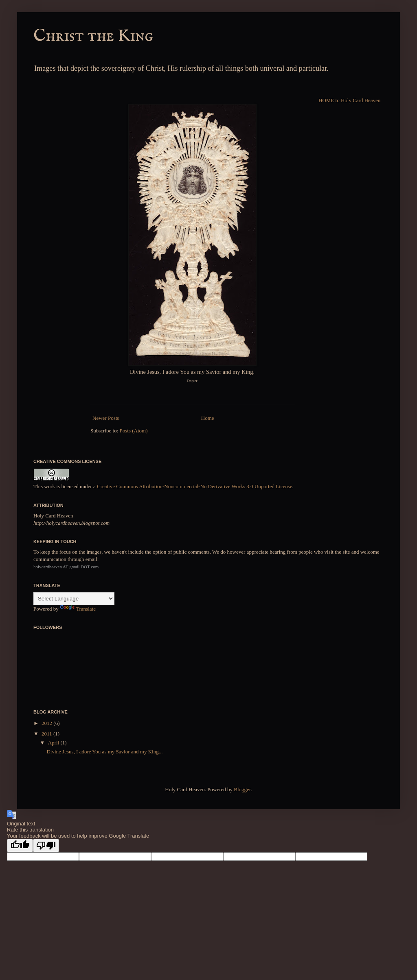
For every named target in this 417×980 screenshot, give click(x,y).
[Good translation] (20, 846)
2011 (47, 734)
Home (208, 418)
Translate (78, 609)
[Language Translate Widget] (74, 599)
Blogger (242, 789)
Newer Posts (106, 418)
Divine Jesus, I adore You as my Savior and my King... (104, 752)
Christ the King (93, 36)
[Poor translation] (46, 846)
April (54, 743)
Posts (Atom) (134, 431)
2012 (47, 723)
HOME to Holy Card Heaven (349, 100)
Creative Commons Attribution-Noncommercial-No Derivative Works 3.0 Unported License (195, 486)
